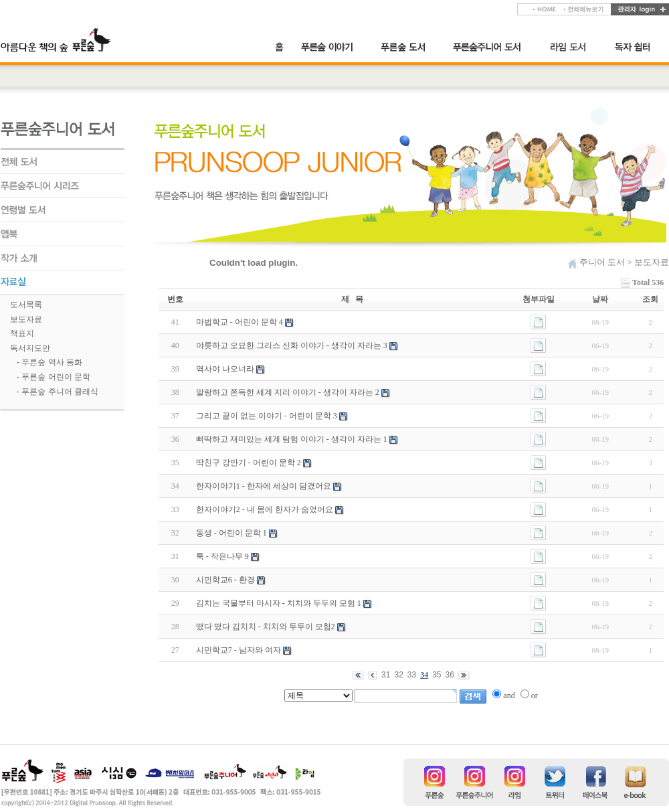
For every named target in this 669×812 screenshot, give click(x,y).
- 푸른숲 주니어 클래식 (58, 392)
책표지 (22, 333)
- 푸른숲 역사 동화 (50, 362)
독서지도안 (30, 348)
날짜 (600, 299)
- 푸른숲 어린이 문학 (54, 377)
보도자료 (26, 319)
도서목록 (26, 305)
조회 (650, 299)
